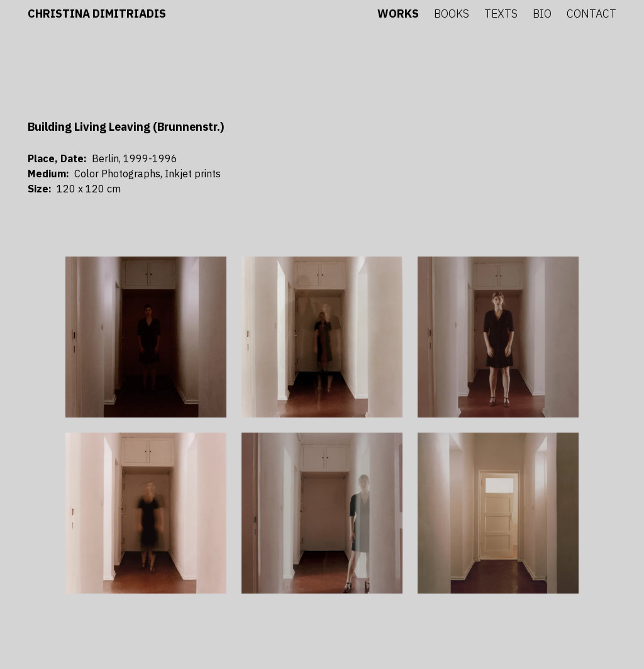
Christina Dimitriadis (97, 14)
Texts (501, 14)
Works (398, 14)
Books (452, 14)
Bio (542, 14)
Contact (591, 14)
